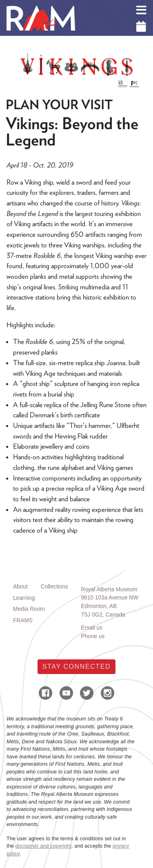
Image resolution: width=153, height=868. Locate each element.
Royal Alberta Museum (109, 589)
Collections (54, 587)
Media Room (29, 609)
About (20, 587)
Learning (24, 598)
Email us (92, 628)
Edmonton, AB (99, 606)
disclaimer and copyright (43, 846)
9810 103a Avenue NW (110, 598)
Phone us (93, 636)
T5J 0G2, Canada (103, 615)
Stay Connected (76, 666)
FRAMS (23, 620)
